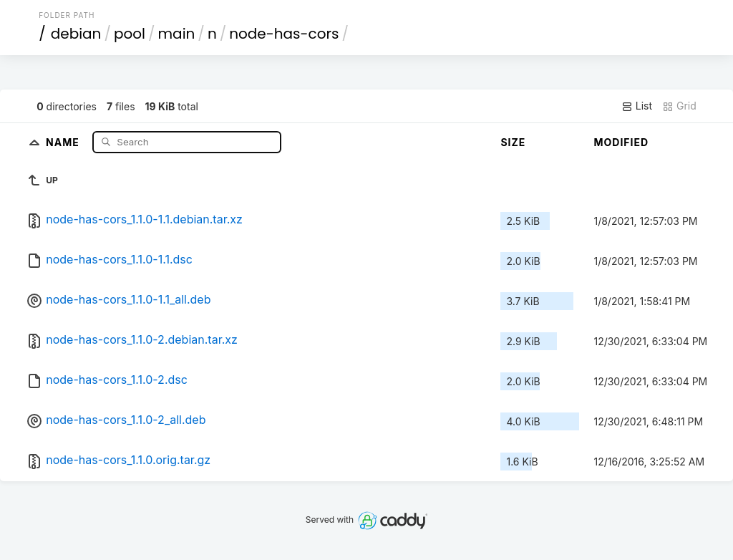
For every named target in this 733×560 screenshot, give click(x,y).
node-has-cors (284, 34)
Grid (679, 106)
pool (130, 34)
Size (513, 142)
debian (76, 34)
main (177, 34)
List (637, 106)
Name (64, 141)
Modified (621, 142)
